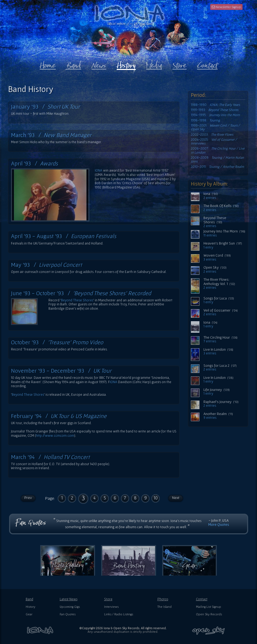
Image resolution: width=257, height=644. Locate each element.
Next (176, 498)
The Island (165, 607)
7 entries (210, 341)
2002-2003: (212, 135)
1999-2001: (215, 127)
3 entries (210, 260)
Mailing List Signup (209, 607)
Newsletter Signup (226, 7)
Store (108, 599)
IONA (99, 170)
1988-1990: (215, 105)
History (31, 607)
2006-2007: (218, 150)
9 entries (210, 418)
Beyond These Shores (77, 300)
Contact (202, 599)
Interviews (111, 607)
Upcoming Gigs (70, 607)
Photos (163, 599)
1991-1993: (215, 110)
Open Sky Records (209, 614)
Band (29, 599)
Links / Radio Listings (119, 614)
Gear (29, 614)
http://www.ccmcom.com (55, 436)
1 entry (208, 247)
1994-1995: (215, 115)
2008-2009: (217, 160)
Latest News (69, 599)
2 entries (210, 198)
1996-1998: (205, 120)
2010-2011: (217, 167)
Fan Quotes (68, 614)
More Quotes (219, 524)
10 (156, 498)
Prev (28, 498)
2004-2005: (214, 142)
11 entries (210, 235)
